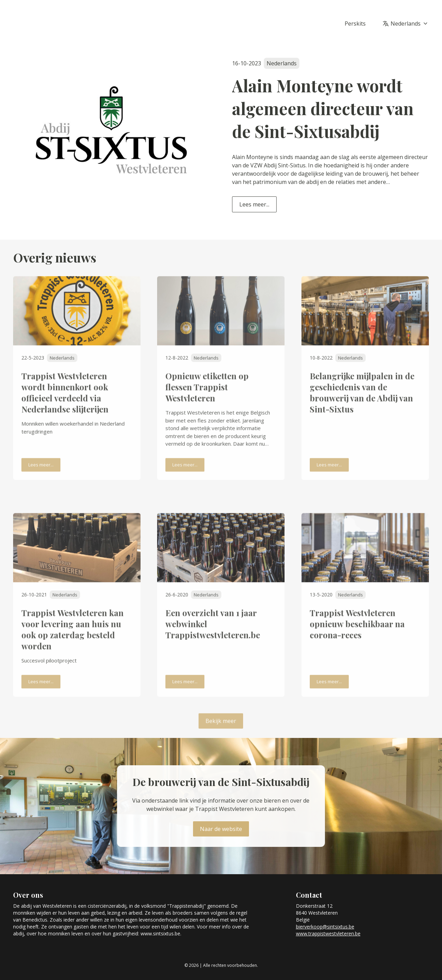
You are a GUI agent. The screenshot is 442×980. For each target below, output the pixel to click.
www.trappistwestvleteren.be (328, 933)
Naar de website (221, 829)
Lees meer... (254, 204)
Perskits (355, 24)
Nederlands (410, 24)
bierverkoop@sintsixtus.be (325, 927)
